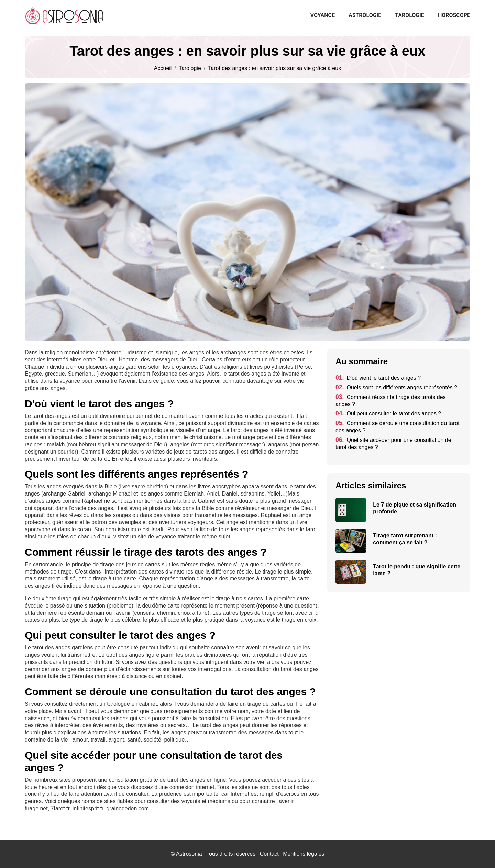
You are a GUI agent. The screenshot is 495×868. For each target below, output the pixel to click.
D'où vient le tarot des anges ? (378, 378)
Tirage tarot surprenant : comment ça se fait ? (405, 539)
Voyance (323, 15)
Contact (269, 854)
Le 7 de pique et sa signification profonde (415, 508)
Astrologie (365, 15)
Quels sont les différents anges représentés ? (396, 387)
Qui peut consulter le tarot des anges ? (388, 414)
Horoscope (454, 15)
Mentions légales (304, 854)
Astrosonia (189, 854)
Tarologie (410, 15)
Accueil (163, 68)
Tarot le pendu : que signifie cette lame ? (417, 570)
